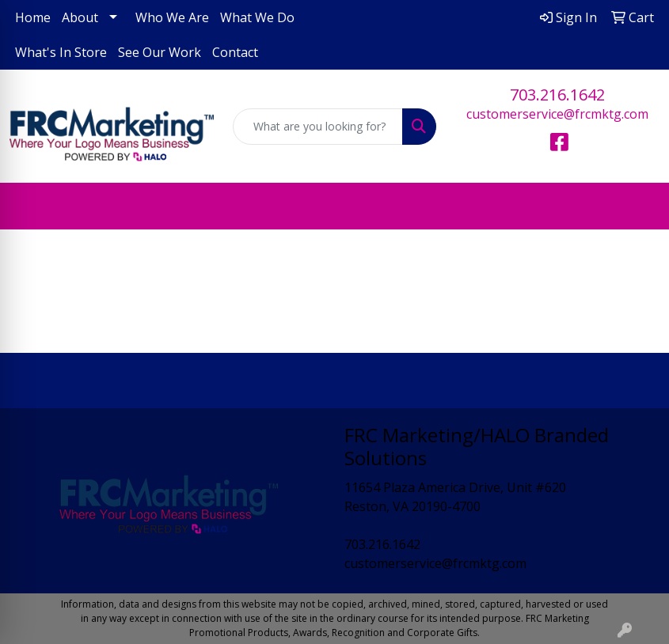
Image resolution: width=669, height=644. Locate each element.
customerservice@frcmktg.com (557, 114)
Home (33, 17)
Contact (235, 52)
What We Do (257, 17)
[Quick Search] (318, 127)
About (80, 17)
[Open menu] (637, 206)
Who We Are (172, 17)
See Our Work (160, 52)
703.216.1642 (557, 95)
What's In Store (61, 52)
